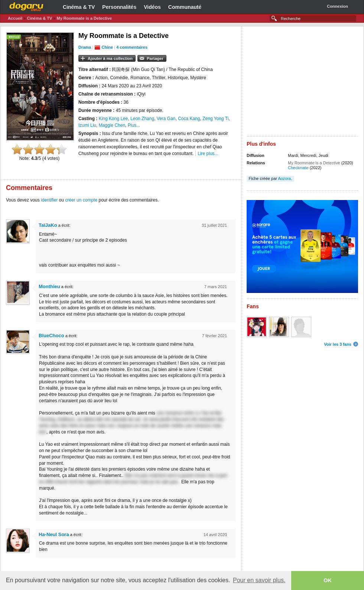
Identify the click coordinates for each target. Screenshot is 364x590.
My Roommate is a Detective (84, 18)
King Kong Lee (113, 119)
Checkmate (298, 168)
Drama (85, 47)
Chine (108, 47)
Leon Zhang (142, 119)
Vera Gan (166, 119)
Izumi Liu (87, 125)
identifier (49, 200)
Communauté (185, 7)
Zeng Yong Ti (215, 119)
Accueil (15, 18)
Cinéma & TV (79, 7)
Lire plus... (208, 154)
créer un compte (81, 200)
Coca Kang (189, 119)
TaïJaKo (48, 225)
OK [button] (328, 580)
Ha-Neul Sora (54, 534)
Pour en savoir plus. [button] (259, 580)
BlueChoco (51, 336)
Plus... (134, 125)
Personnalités (119, 7)
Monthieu (49, 286)
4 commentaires (132, 47)
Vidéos (152, 7)
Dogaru (26, 6)
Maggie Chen (112, 125)
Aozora (284, 178)
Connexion (337, 6)
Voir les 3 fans (338, 344)
